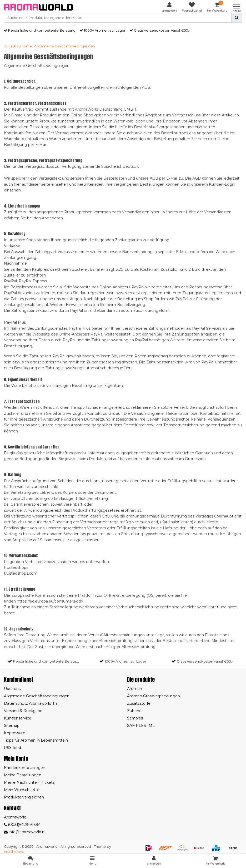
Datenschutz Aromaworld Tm (31, 703)
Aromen (135, 689)
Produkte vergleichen (24, 797)
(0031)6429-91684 (22, 825)
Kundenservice (18, 718)
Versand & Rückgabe (23, 711)
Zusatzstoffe (139, 703)
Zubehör (135, 711)
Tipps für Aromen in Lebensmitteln (36, 740)
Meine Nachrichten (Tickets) (30, 782)
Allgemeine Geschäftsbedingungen (65, 46)
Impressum (15, 733)
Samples (135, 718)
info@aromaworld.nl (25, 832)
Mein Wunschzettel (22, 790)
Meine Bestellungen (23, 775)
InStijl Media (14, 852)
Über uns (12, 689)
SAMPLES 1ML (141, 726)
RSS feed (12, 748)
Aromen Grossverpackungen (154, 696)
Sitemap (12, 726)
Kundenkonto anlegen (25, 768)
